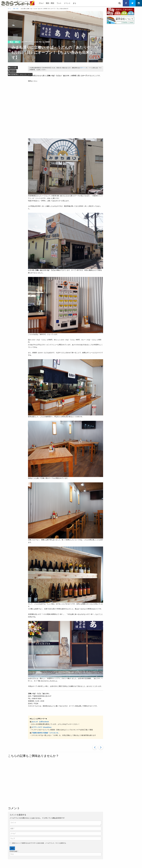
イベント (67, 3)
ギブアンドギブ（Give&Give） (42, 727)
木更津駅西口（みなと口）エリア (21, 75)
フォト (59, 3)
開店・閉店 (50, 3)
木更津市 (13, 71)
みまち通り (14, 68)
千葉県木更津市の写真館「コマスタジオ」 (46, 733)
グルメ (41, 3)
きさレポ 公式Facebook (40, 722)
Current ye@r (14, 851)
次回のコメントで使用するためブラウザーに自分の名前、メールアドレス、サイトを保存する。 (39, 843)
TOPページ (83, 68)
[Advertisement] (55, 782)
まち (74, 3)
